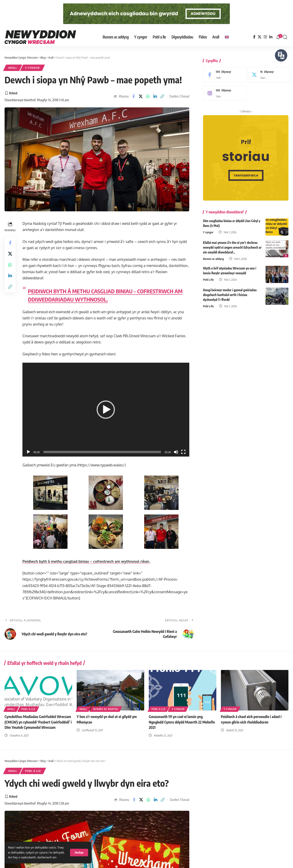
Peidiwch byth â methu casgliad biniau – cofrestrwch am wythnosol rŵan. (86, 561)
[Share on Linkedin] (155, 96)
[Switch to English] (227, 37)
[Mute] (176, 452)
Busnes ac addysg (213, 255)
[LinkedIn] (271, 37)
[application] (106, 410)
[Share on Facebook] (133, 96)
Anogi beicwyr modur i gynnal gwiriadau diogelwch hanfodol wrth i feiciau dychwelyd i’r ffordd (230, 291)
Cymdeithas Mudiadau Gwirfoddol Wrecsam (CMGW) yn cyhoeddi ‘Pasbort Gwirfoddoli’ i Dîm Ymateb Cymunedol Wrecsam (38, 722)
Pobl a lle (208, 276)
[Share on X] (141, 96)
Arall (13, 68)
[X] (260, 37)
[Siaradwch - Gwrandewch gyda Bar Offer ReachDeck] (281, 55)
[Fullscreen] (183, 452)
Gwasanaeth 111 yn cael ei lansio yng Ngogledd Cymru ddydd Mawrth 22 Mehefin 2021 (182, 722)
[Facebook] (254, 37)
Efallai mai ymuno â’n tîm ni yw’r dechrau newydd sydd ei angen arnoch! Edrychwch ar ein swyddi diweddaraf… (232, 244)
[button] (79, 853)
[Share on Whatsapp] (148, 96)
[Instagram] (265, 37)
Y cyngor (33, 68)
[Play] (28, 452)
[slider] (102, 452)
